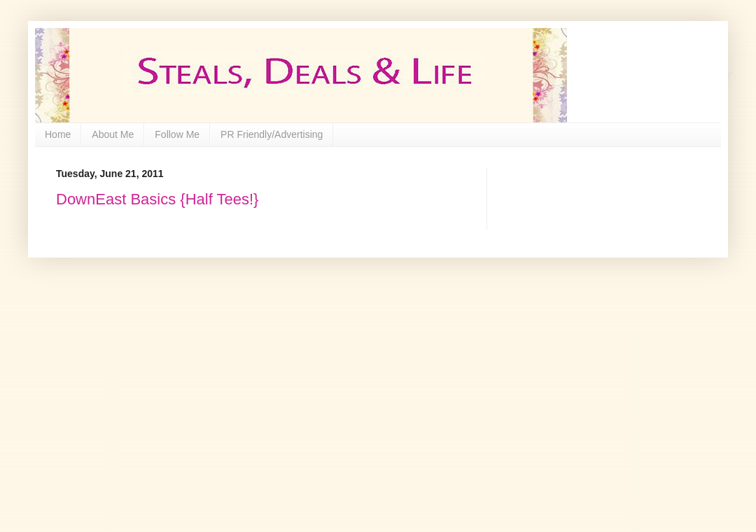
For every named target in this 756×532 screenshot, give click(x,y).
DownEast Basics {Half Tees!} (157, 199)
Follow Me (177, 134)
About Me (113, 134)
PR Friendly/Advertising (272, 134)
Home (58, 134)
